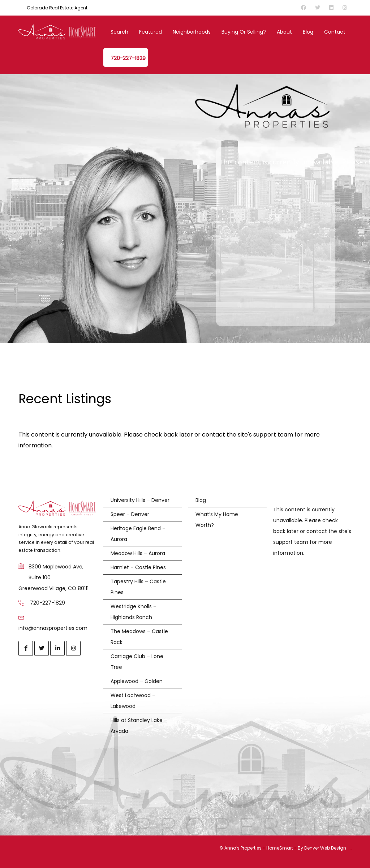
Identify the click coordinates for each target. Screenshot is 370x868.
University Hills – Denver (140, 500)
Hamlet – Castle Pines (138, 567)
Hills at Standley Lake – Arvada (139, 726)
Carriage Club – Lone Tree (137, 662)
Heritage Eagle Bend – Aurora (138, 534)
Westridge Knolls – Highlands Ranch (134, 612)
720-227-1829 (128, 58)
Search (119, 32)
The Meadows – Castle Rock (139, 637)
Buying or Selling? (244, 32)
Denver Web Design (325, 848)
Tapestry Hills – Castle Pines (138, 587)
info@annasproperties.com (53, 628)
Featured (150, 32)
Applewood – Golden (137, 681)
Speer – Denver (130, 514)
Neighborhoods (192, 32)
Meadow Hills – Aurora (138, 553)
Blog (308, 32)
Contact (335, 32)
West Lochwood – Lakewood (133, 701)
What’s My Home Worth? (217, 520)
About (284, 32)
